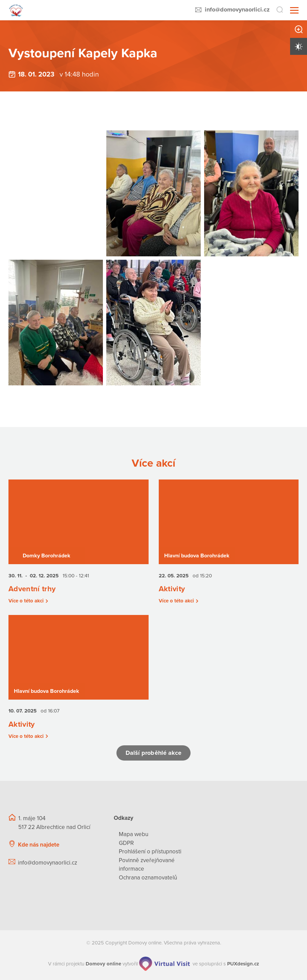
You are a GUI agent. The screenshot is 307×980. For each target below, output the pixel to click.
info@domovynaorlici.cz (237, 9)
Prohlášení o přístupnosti (150, 851)
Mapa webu (134, 834)
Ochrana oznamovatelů (148, 878)
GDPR (126, 843)
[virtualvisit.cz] (165, 964)
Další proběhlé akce (154, 753)
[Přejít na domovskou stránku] (16, 10)
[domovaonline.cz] (103, 964)
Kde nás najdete (39, 845)
